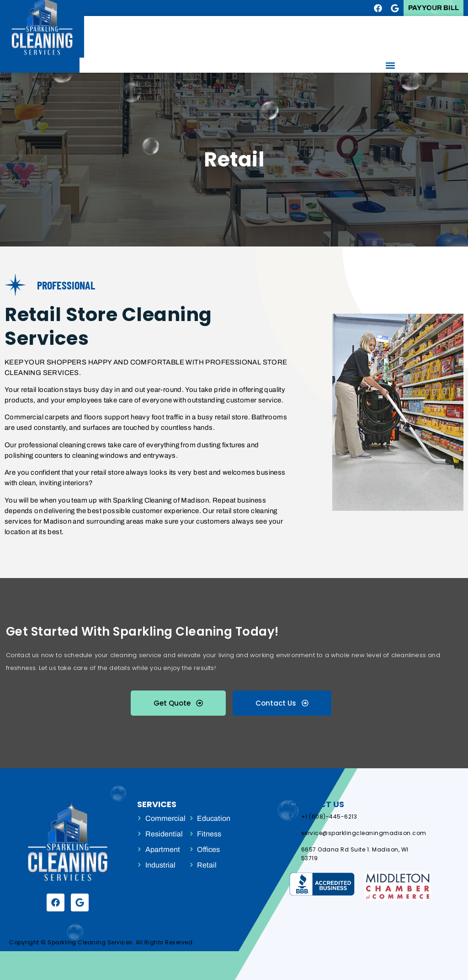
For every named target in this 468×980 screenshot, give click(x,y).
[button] (390, 65)
